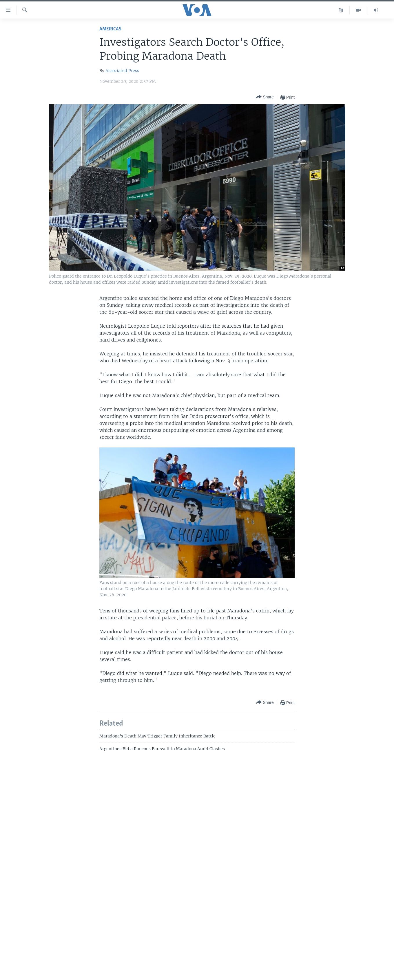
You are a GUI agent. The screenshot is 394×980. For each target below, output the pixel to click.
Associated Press (122, 71)
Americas (110, 29)
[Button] (265, 97)
